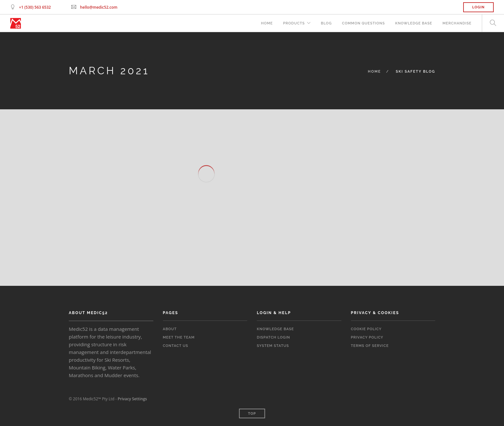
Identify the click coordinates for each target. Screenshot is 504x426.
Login (478, 7)
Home (267, 23)
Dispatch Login (273, 337)
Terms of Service (370, 346)
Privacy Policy (367, 337)
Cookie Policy (366, 329)
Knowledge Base (414, 23)
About (170, 329)
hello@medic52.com (99, 7)
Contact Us (176, 346)
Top (252, 414)
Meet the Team (179, 337)
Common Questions (363, 23)
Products (294, 23)
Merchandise (457, 23)
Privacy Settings (132, 399)
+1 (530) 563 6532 (35, 7)
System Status (273, 346)
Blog (326, 23)
